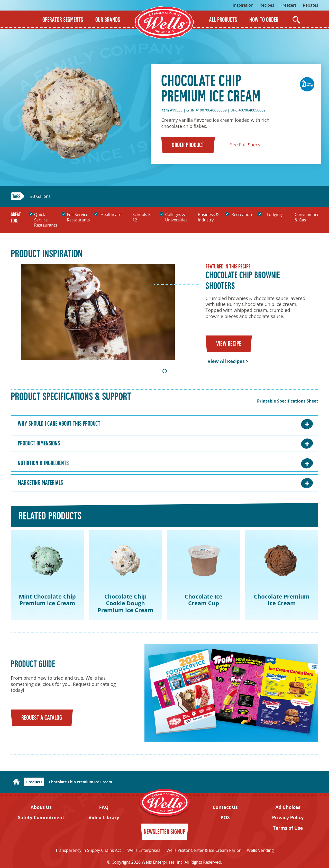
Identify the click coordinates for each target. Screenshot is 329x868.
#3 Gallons (40, 196)
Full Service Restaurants (78, 217)
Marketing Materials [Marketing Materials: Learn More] (40, 483)
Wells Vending (260, 850)
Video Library (104, 818)
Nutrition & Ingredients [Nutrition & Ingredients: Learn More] (43, 464)
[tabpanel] (164, 314)
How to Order (264, 20)
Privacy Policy (288, 818)
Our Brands (108, 20)
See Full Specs (245, 145)
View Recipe (229, 344)
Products (34, 782)
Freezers (289, 5)
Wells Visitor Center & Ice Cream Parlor (203, 850)
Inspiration (243, 5)
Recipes (267, 5)
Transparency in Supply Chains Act (88, 850)
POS (225, 818)
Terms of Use (288, 828)
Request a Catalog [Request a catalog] (42, 718)
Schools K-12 (142, 217)
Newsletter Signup (164, 832)
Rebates (310, 5)
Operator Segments (63, 20)
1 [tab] (165, 371)
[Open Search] (296, 20)
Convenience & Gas (307, 217)
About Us (41, 807)
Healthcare (111, 215)
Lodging (274, 215)
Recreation (242, 215)
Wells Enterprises (144, 850)
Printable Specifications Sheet (288, 401)
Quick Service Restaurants (46, 220)
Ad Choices (288, 807)
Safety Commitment (41, 818)
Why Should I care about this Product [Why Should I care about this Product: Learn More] (59, 424)
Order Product (188, 146)
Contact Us (225, 807)
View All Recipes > (228, 361)
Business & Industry (208, 217)
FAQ (104, 807)
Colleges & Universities (176, 217)
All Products (223, 20)
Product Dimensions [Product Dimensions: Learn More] (39, 444)
